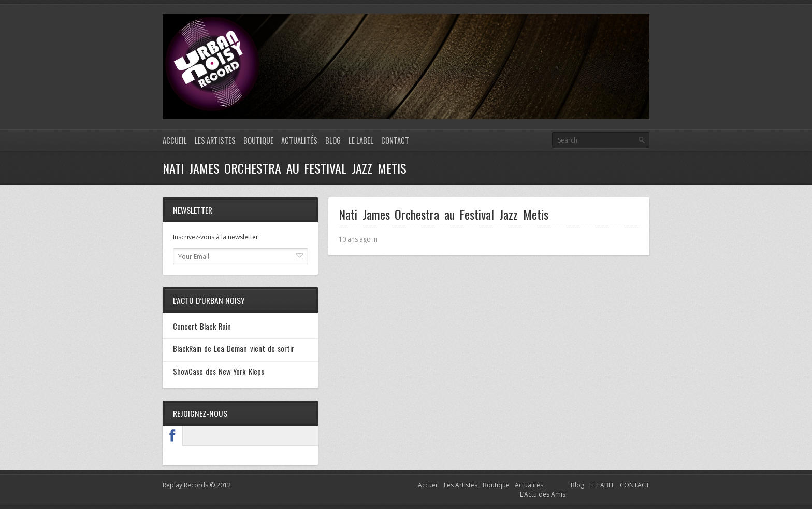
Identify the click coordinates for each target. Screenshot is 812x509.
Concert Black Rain (202, 326)
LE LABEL (361, 140)
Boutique (258, 140)
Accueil (175, 140)
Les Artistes (215, 140)
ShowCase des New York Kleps (219, 371)
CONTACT (395, 140)
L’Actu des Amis (543, 494)
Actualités (299, 140)
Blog (333, 140)
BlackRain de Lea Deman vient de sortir (234, 349)
